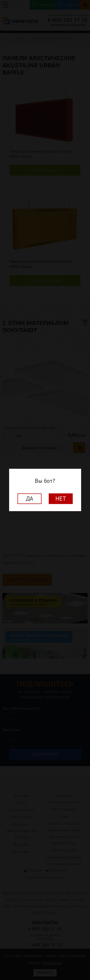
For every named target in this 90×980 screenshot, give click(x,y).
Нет (61, 499)
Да (30, 499)
